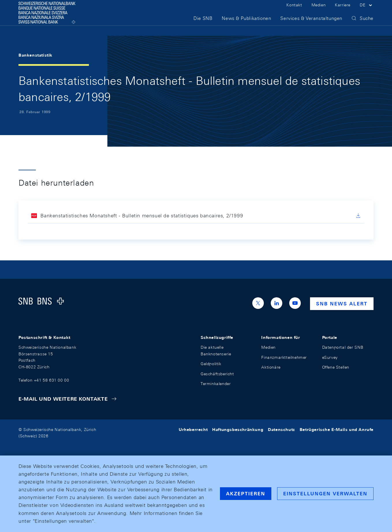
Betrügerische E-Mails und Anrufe (337, 430)
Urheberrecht (193, 430)
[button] (367, 11)
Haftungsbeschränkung (238, 430)
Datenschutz (281, 430)
